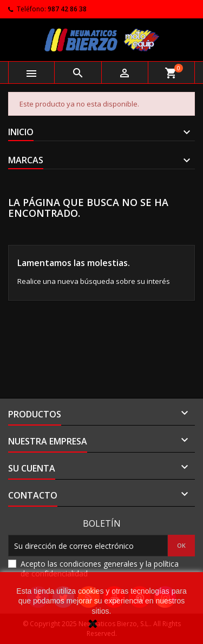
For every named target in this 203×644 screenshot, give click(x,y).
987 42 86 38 (67, 9)
